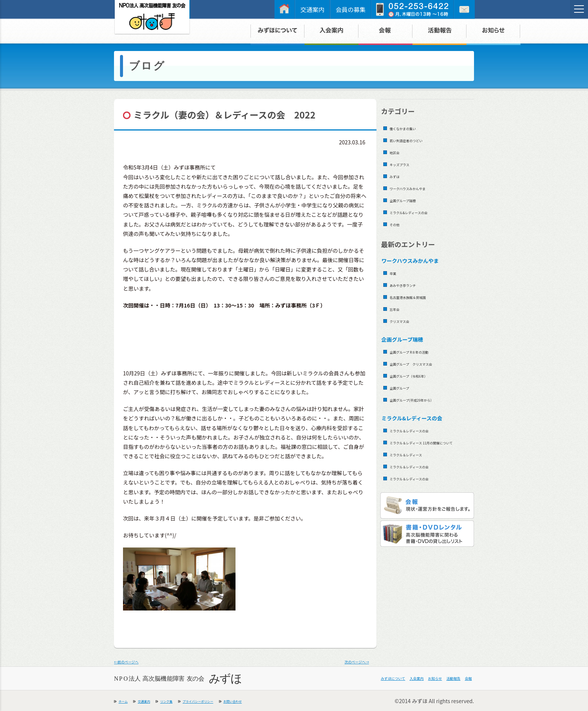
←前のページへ (135, 661)
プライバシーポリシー (233, 700)
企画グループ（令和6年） (422, 375)
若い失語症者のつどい (418, 140)
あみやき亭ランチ (412, 284)
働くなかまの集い (412, 128)
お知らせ (407, 678)
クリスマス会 (406, 320)
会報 (464, 678)
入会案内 (376, 678)
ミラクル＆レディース (417, 464)
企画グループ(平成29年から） (427, 399)
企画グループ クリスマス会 (426, 363)
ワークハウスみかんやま (420, 188)
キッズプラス (406, 164)
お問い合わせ (285, 700)
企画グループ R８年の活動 (423, 351)
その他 (398, 224)
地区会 (398, 152)
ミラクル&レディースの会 (422, 212)
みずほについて (336, 678)
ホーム (126, 700)
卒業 (395, 272)
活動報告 (439, 678)
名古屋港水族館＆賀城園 (421, 296)
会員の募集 (351, 9)
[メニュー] (579, 9)
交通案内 (312, 9)
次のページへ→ (348, 661)
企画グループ (406, 387)
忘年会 (398, 308)
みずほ (398, 176)
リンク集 (186, 700)
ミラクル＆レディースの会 (423, 430)
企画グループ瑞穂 (412, 200)
